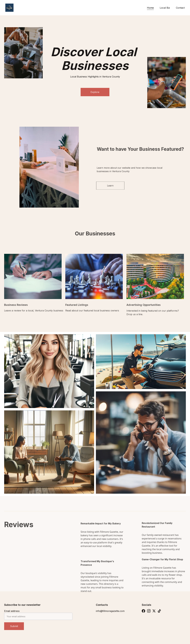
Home (150, 8)
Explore (95, 92)
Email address (12, 611)
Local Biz (165, 8)
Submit (14, 626)
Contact (180, 8)
